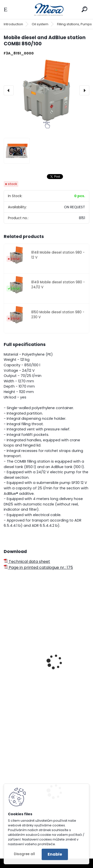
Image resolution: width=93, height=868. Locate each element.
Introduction (13, 24)
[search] (84, 9)
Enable (55, 854)
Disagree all (24, 854)
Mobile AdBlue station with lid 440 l (41, 685)
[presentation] (9, 90)
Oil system (40, 24)
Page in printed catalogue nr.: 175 (38, 567)
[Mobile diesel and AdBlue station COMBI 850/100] (46, 91)
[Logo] (47, 10)
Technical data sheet (27, 562)
